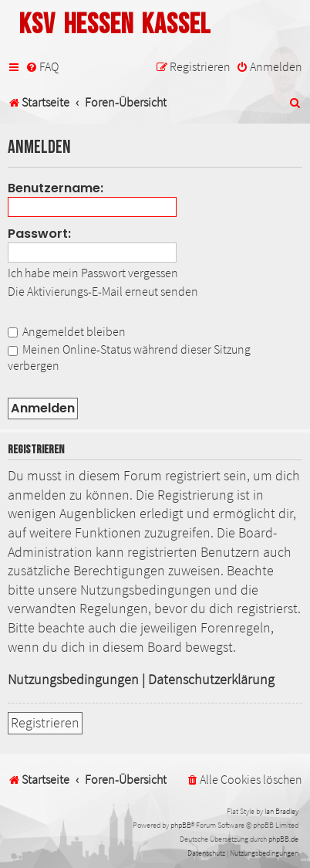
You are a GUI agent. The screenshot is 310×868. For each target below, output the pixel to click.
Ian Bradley (281, 811)
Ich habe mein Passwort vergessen (93, 273)
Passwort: (39, 234)
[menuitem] (42, 67)
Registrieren (45, 723)
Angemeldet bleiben (67, 331)
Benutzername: (56, 188)
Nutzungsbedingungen (73, 680)
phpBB (181, 825)
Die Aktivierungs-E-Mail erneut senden (103, 291)
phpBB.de (283, 839)
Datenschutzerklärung (211, 680)
